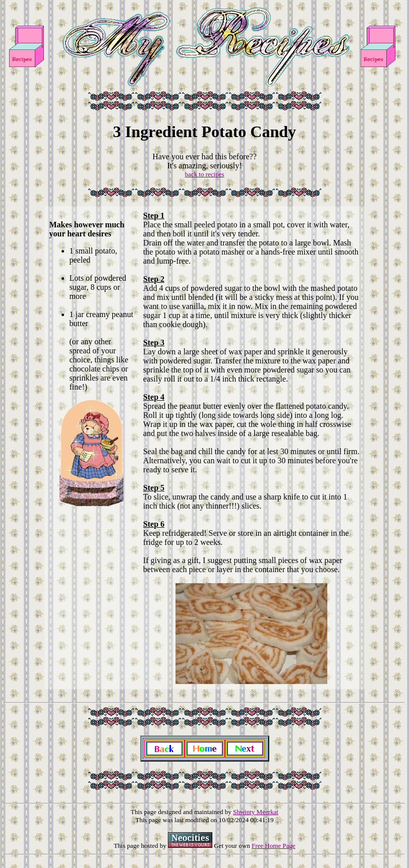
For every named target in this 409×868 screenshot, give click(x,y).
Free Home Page (274, 846)
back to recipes (205, 174)
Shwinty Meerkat (256, 812)
